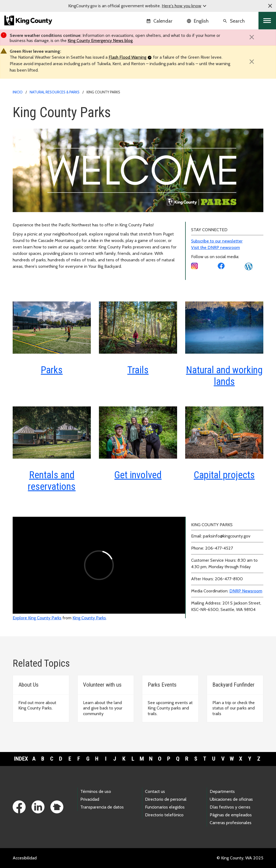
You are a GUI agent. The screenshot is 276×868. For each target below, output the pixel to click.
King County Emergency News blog (100, 41)
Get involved (138, 475)
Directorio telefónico (164, 815)
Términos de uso (96, 791)
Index (21, 759)
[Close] (252, 37)
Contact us (155, 791)
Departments (222, 791)
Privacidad (90, 799)
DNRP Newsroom (246, 591)
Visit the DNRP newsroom (215, 247)
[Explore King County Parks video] (99, 565)
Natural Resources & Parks (55, 92)
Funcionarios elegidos (165, 807)
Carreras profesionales (231, 823)
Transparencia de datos (102, 807)
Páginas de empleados (231, 815)
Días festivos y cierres (230, 807)
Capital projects (224, 475)
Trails (138, 370)
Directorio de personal (166, 799)
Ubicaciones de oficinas (231, 799)
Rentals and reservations (52, 481)
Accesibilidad (25, 858)
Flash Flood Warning (127, 57)
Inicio (18, 92)
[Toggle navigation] (267, 21)
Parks (52, 370)
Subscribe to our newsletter (217, 241)
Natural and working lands (224, 376)
